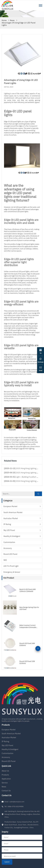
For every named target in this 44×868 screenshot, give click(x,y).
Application (6, 779)
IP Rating (7, 524)
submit (7, 862)
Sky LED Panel (9, 530)
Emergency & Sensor (12, 572)
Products (5, 775)
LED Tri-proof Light (11, 566)
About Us (5, 771)
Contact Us (6, 791)
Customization (9, 542)
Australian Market (11, 518)
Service (5, 783)
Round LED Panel (10, 554)
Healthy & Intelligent (12, 536)
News (12, 20)
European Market (10, 506)
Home (4, 20)
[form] (22, 850)
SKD (5, 560)
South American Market (13, 512)
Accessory (8, 548)
